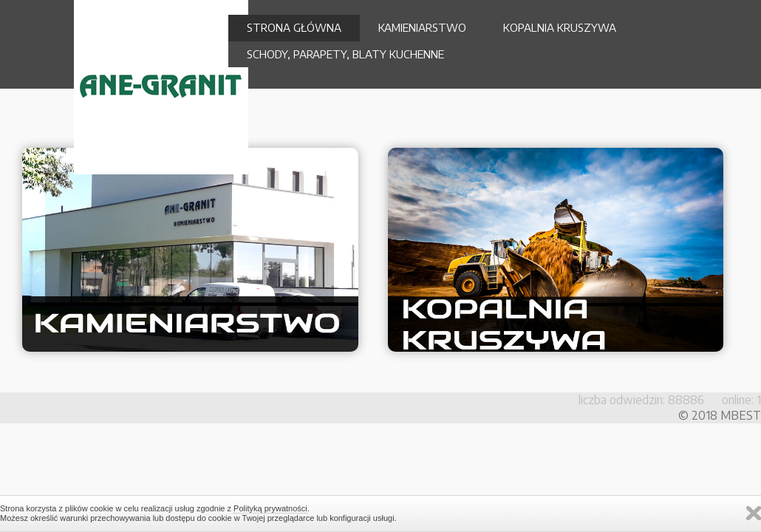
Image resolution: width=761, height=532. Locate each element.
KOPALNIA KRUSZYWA (560, 27)
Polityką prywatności (270, 508)
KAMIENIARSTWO (422, 27)
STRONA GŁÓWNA (294, 27)
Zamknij (754, 513)
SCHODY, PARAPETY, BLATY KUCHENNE (345, 54)
